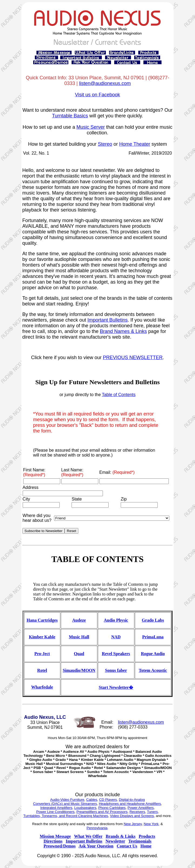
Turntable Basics (70, 116)
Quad (79, 654)
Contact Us (127, 846)
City (26, 499)
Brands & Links (120, 836)
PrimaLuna (153, 637)
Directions (53, 841)
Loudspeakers (85, 808)
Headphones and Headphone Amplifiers (130, 804)
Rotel (42, 670)
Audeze (79, 620)
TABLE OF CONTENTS (97, 559)
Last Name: (72, 472)
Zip (124, 499)
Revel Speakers (116, 654)
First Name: (34, 472)
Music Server (91, 127)
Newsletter (115, 841)
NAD (116, 637)
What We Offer (88, 836)
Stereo (105, 144)
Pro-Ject (42, 654)
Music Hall (79, 637)
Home (146, 846)
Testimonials (140, 841)
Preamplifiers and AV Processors (102, 812)
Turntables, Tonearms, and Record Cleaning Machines (66, 816)
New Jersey (133, 824)
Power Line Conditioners (55, 812)
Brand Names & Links (123, 331)
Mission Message (55, 836)
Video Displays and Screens (132, 816)
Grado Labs (153, 620)
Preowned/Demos (60, 846)
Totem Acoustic (153, 670)
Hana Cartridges (42, 620)
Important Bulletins (108, 320)
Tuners (152, 812)
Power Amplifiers (141, 808)
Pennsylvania (97, 828)
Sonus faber (116, 670)
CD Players (108, 800)
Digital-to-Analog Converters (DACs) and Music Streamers (89, 802)
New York (151, 824)
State (77, 499)
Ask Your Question (96, 846)
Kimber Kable (42, 637)
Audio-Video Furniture (67, 800)
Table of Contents (119, 395)
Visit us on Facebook (98, 95)
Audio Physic (116, 620)
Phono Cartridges (112, 808)
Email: (117, 472)
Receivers (137, 812)
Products (147, 836)
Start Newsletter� (116, 687)
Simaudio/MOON (79, 670)
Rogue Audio (153, 654)
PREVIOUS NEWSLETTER (133, 358)
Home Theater (135, 144)
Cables (92, 800)
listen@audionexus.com (105, 83)
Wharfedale (42, 687)
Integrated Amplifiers (56, 808)
